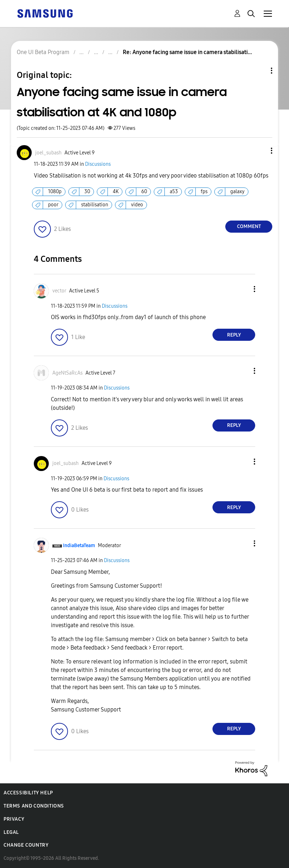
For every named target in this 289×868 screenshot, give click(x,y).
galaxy (237, 192)
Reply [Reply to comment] (234, 335)
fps (204, 192)
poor (53, 205)
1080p (55, 192)
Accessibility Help (28, 793)
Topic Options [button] (259, 71)
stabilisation (95, 205)
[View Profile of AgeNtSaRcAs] (67, 373)
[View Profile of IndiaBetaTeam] (79, 546)
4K (116, 192)
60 (144, 192)
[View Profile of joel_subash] (48, 153)
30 (87, 192)
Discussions (98, 164)
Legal (11, 832)
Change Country (26, 845)
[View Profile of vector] (59, 291)
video (137, 205)
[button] (260, 151)
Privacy (14, 819)
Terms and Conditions (34, 806)
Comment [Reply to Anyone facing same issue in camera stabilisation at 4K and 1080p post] (249, 226)
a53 (174, 192)
